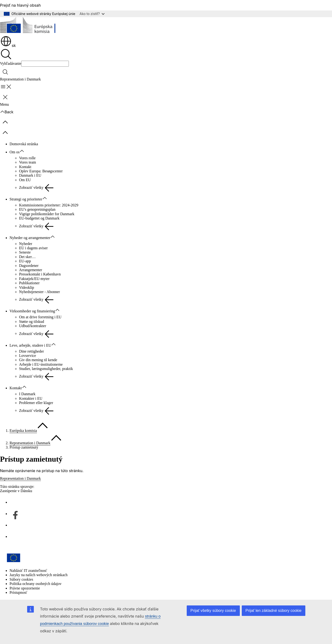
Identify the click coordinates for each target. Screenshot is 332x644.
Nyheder (26, 244)
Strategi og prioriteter (26, 199)
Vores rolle (27, 158)
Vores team (28, 162)
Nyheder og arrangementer (30, 238)
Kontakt (25, 167)
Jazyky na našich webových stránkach (38, 575)
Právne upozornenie (25, 588)
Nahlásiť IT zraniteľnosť (28, 571)
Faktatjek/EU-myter (34, 279)
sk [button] (8, 45)
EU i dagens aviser (33, 248)
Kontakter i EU (31, 398)
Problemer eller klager (36, 403)
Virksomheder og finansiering (32, 311)
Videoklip (27, 287)
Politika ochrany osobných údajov (35, 584)
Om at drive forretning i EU (40, 317)
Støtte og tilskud (32, 322)
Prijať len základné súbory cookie (274, 611)
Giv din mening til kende (38, 360)
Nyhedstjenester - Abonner (40, 292)
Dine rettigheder (31, 351)
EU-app (25, 261)
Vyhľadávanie (11, 63)
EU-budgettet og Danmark (39, 218)
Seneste (25, 252)
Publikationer (29, 283)
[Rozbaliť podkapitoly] (24, 151)
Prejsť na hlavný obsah (20, 5)
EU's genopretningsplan (37, 209)
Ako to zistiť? (92, 14)
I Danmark (27, 394)
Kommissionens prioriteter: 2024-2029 (49, 205)
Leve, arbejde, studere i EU (30, 345)
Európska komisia (23, 431)
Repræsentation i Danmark (30, 443)
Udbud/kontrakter (33, 326)
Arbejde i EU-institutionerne (41, 364)
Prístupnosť (18, 592)
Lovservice (28, 356)
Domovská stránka (24, 144)
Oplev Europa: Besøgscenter (41, 171)
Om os (15, 152)
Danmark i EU (30, 175)
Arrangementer (31, 270)
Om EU (25, 180)
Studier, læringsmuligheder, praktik (46, 369)
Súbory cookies (21, 579)
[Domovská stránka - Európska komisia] (35, 26)
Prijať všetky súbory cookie (213, 611)
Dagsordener (29, 266)
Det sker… (27, 257)
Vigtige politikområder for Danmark (47, 214)
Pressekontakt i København (40, 274)
